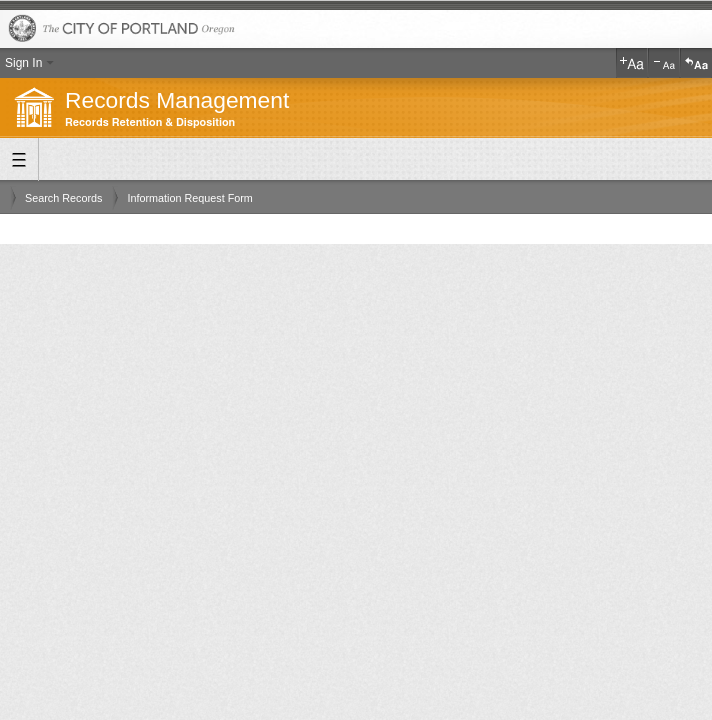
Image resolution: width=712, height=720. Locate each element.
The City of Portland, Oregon (356, 29)
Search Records (63, 198)
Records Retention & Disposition (150, 122)
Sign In (23, 63)
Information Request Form (189, 198)
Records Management (177, 100)
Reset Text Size (696, 63)
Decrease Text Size (664, 63)
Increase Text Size (632, 63)
